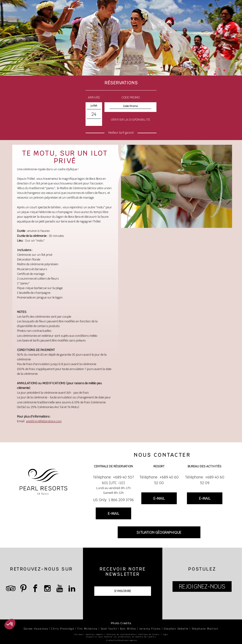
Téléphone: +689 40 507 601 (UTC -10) (113, 480)
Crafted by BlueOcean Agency (122, 640)
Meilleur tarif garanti (121, 133)
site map (78, 634)
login (166, 634)
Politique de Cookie (149, 634)
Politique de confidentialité (121, 634)
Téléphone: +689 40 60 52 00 (159, 480)
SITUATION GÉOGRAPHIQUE (159, 532)
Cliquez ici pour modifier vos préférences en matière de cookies (121, 637)
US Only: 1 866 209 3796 (113, 500)
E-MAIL (113, 514)
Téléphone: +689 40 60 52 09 (205, 480)
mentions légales (95, 634)
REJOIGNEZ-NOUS (202, 586)
